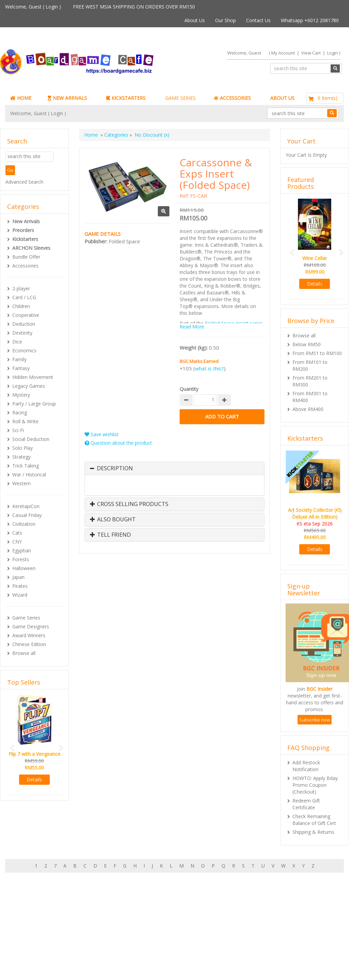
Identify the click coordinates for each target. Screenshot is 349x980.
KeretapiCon (26, 506)
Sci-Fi (18, 430)
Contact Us (258, 20)
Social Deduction (31, 439)
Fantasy (21, 368)
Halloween (24, 568)
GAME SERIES (180, 98)
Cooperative (26, 315)
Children (21, 306)
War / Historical (29, 474)
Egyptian (22, 550)
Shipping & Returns (313, 832)
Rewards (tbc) (34, 939)
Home (91, 135)
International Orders (157, 939)
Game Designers (31, 626)
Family (19, 359)
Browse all (24, 653)
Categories (116, 135)
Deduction (24, 324)
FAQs (25, 946)
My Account (283, 53)
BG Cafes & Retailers (158, 946)
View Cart (311, 53)
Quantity (189, 389)
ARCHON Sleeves (31, 248)
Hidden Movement (33, 377)
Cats (17, 533)
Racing (20, 412)
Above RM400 (308, 409)
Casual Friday (27, 515)
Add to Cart (222, 417)
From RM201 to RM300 (310, 381)
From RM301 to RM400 (310, 397)
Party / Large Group (34, 404)
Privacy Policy (150, 953)
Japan (18, 577)
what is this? (209, 368)
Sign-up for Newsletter (268, 918)
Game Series (26, 618)
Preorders (23, 230)
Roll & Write (25, 421)
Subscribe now (315, 720)
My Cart (27, 925)
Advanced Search (24, 182)
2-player (21, 288)
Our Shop (225, 20)
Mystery (21, 395)
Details (34, 779)
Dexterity (22, 333)
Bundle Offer (26, 257)
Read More (192, 327)
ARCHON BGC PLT (84, 966)
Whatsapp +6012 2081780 (310, 20)
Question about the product (118, 443)
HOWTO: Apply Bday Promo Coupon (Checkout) (315, 785)
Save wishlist (102, 434)
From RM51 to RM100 (317, 353)
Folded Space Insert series (234, 323)
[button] (10, 744)
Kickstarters (25, 239)
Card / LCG (24, 297)
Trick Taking (26, 466)
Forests (21, 559)
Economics (24, 350)
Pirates (20, 586)
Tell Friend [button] (110, 535)
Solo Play (22, 448)
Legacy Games (29, 386)
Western (21, 483)
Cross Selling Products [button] (129, 504)
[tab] (174, 469)
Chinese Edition (29, 644)
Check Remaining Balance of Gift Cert (314, 820)
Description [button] (115, 469)
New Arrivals (26, 221)
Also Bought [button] (113, 520)
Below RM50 (307, 344)
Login (52, 7)
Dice (17, 342)
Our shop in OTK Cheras (162, 925)
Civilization (24, 524)
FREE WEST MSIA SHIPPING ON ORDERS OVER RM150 (134, 7)
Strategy (21, 457)
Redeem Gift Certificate (306, 804)
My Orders (30, 932)
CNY (17, 542)
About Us (195, 20)
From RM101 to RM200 (310, 365)
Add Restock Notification (306, 766)
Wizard (20, 595)
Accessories (25, 266)
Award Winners (29, 635)
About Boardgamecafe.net (164, 918)
